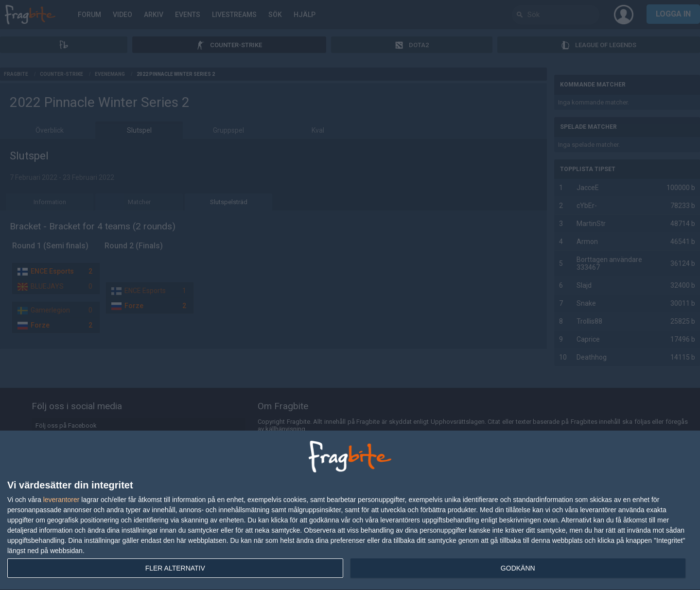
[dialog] (350, 511)
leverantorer (61, 500)
